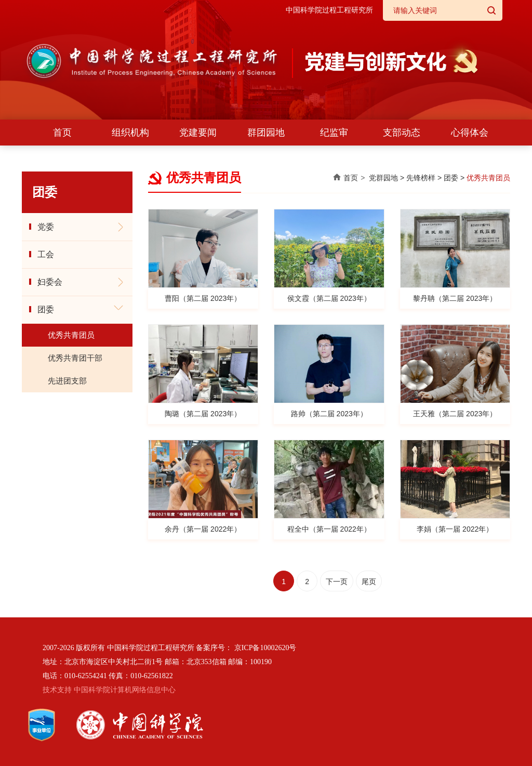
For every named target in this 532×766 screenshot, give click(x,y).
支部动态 (402, 133)
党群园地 (383, 178)
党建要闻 (198, 133)
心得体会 (470, 133)
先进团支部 (67, 381)
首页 (62, 133)
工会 (46, 254)
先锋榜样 (421, 178)
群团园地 (266, 133)
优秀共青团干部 (75, 358)
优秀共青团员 (71, 335)
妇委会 (50, 282)
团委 (46, 309)
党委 (46, 227)
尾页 (369, 582)
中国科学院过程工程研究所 (329, 10)
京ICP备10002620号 (265, 648)
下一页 (337, 582)
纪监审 (334, 133)
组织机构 (130, 133)
